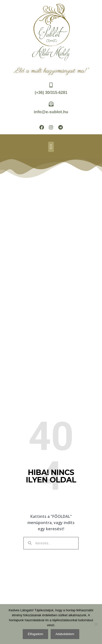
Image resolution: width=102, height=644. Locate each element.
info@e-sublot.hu (51, 112)
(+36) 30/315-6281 (51, 93)
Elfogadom (35, 634)
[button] (51, 147)
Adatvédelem (65, 634)
